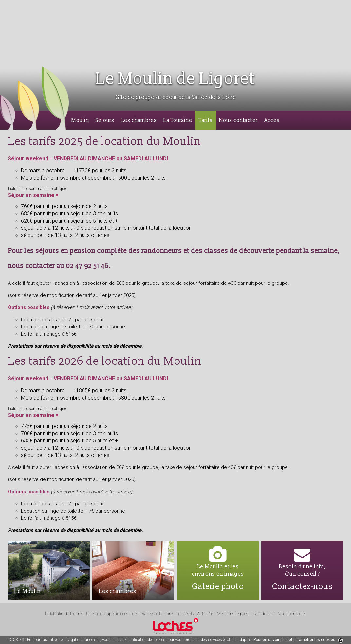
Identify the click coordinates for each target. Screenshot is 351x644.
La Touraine (178, 120)
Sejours (105, 120)
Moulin (80, 120)
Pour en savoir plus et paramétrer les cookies (294, 640)
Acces (272, 120)
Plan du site (263, 614)
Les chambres (139, 120)
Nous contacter (238, 120)
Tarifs (206, 120)
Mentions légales (233, 614)
